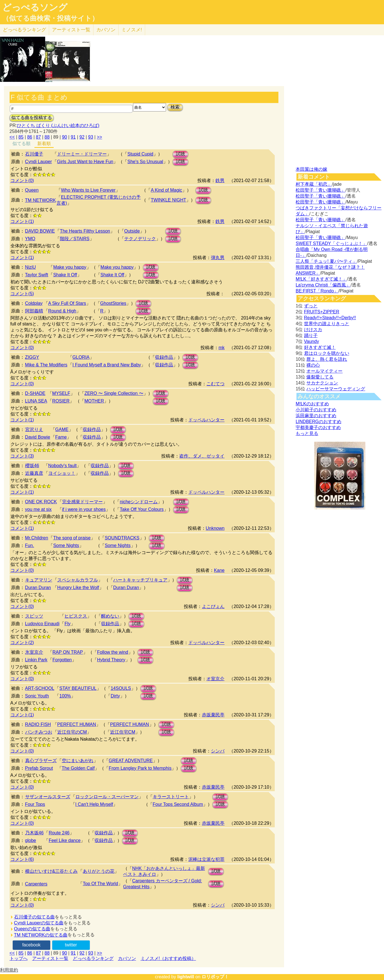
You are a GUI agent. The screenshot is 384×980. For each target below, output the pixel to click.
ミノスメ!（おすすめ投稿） (168, 958)
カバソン (106, 30)
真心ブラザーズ (41, 761)
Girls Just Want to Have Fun (85, 162)
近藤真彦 (34, 473)
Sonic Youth (37, 696)
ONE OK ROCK (41, 502)
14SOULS (121, 688)
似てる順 (21, 144)
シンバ (218, 751)
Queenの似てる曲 (32, 929)
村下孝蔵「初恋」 (314, 184)
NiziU (30, 267)
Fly (67, 624)
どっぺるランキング (93, 958)
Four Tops (35, 804)
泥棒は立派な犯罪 (206, 859)
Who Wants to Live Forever (88, 190)
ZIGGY (32, 357)
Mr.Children (37, 538)
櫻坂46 (32, 466)
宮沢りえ (34, 429)
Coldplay (34, 303)
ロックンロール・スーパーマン (107, 797)
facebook (31, 945)
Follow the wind (113, 652)
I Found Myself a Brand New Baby (107, 365)
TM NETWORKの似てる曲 (41, 935)
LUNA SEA (36, 401)
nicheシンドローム (139, 502)
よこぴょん (213, 606)
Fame (61, 437)
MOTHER (94, 401)
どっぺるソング (35, 7)
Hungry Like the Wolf (78, 588)
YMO (30, 239)
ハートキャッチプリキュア (140, 580)
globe (31, 840)
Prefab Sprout (39, 768)
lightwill (186, 977)
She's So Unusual (145, 162)
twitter (71, 945)
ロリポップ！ (215, 977)
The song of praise (72, 538)
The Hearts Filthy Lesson (85, 231)
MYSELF (61, 393)
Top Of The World (100, 884)
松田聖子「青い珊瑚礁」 (320, 190)
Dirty (115, 696)
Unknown (215, 528)
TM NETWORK (41, 200)
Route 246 (59, 833)
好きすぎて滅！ (320, 347)
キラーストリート (171, 797)
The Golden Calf (78, 768)
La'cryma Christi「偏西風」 (323, 285)
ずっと (311, 306)
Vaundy (312, 341)
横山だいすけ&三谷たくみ (52, 871)
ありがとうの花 (99, 871)
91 (73, 137)
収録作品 (164, 357)
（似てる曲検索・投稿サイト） (50, 18)
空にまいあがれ (78, 761)
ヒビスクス (76, 616)
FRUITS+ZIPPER (322, 312)
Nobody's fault (63, 466)
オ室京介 (215, 679)
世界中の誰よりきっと (327, 324)
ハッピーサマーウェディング (336, 389)
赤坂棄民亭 (213, 715)
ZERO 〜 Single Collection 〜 (114, 393)
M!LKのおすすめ (312, 404)
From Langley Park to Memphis (140, 768)
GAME (62, 429)
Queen (32, 190)
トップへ (19, 958)
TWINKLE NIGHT (168, 200)
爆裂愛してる (320, 377)
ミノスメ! (132, 30)
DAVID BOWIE (40, 231)
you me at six (38, 509)
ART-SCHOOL (40, 688)
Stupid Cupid (140, 154)
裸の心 (313, 365)
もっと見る (307, 433)
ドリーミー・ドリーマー (82, 154)
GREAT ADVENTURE (131, 761)
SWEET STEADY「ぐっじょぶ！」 (331, 243)
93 (91, 137)
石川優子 (34, 154)
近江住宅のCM (72, 732)
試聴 (180, 154)
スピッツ (34, 616)
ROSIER (61, 401)
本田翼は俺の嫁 (311, 169)
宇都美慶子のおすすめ (318, 427)
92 (82, 137)
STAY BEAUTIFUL (78, 688)
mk (222, 348)
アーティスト (71, 30)
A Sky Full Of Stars (67, 303)
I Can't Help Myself (94, 804)
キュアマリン (39, 580)
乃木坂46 (34, 833)
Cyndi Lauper (39, 162)
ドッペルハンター (206, 420)
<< (12, 137)
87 (38, 137)
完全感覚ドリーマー (82, 502)
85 (21, 137)
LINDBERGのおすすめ (318, 422)
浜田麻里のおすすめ (316, 416)
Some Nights (66, 545)
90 (65, 137)
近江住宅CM (123, 732)
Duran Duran (38, 588)
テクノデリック (140, 239)
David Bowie (38, 437)
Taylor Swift (37, 275)
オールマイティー (324, 371)
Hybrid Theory (111, 660)
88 (47, 137)
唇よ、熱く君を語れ (327, 359)
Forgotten (62, 660)
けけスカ (313, 330)
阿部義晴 (34, 311)
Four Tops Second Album (178, 804)
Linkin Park (36, 660)
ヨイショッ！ (62, 473)
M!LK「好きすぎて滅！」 (321, 279)
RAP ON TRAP (68, 652)
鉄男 (220, 181)
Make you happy (70, 267)
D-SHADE (35, 393)
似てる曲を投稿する (32, 118)
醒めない (110, 616)
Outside (132, 231)
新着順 (44, 144)
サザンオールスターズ (48, 797)
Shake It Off (65, 275)
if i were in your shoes (84, 509)
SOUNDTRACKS (122, 538)
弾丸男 (218, 258)
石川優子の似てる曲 (34, 917)
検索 (175, 107)
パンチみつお (39, 732)
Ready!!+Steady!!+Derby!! (330, 318)
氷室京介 (34, 652)
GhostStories (113, 303)
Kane (219, 570)
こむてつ (215, 384)
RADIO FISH (38, 724)
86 (30, 137)
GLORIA (81, 357)
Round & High (62, 311)
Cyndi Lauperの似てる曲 (39, 923)
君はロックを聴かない (327, 353)
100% (65, 696)
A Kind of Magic (166, 190)
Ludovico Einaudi (42, 624)
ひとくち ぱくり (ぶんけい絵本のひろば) (58, 125)
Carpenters (36, 884)
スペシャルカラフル (78, 580)
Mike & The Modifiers (46, 365)
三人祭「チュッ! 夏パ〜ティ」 (326, 261)
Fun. (30, 545)
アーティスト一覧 (50, 958)
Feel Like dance (65, 840)
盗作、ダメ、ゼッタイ (202, 456)
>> (100, 137)
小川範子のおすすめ (316, 410)
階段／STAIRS (75, 239)
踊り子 (311, 335)
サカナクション (322, 383)
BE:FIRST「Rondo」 (317, 291)
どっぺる (24, 30)
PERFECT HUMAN (77, 724)
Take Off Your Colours (142, 509)
